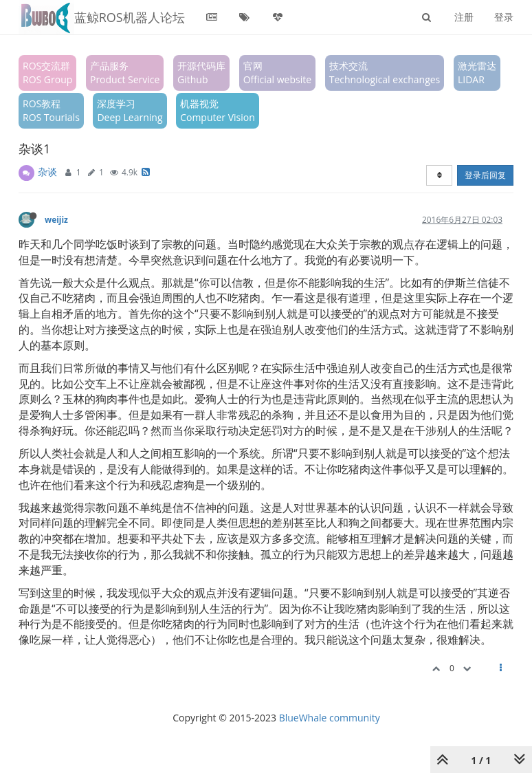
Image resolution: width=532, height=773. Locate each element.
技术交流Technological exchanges (385, 73)
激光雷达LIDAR (477, 73)
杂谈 (47, 172)
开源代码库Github (201, 73)
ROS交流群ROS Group (47, 73)
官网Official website (277, 73)
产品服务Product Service (125, 73)
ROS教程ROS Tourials (51, 110)
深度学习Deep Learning (130, 110)
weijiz (56, 219)
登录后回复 (485, 175)
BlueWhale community (330, 718)
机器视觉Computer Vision (218, 110)
